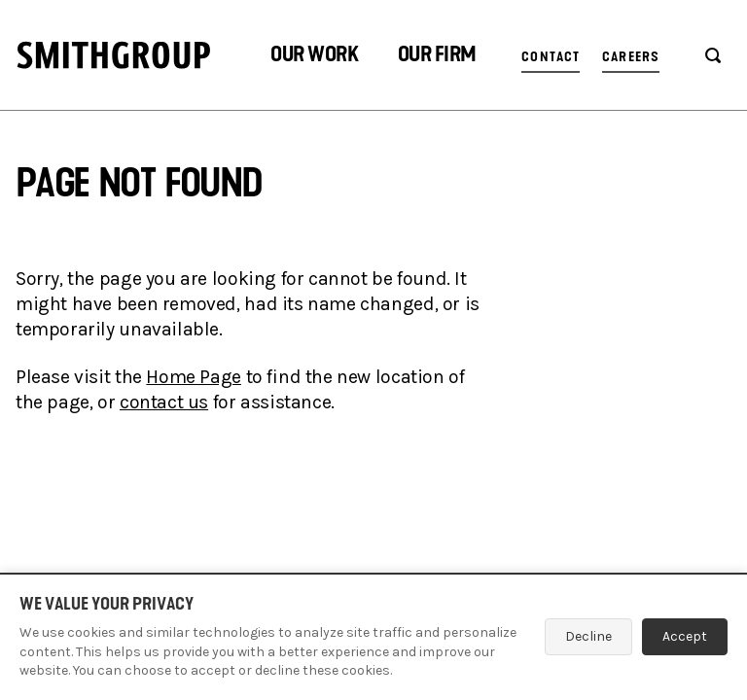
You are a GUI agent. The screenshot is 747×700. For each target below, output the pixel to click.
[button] (314, 57)
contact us (164, 402)
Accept (685, 636)
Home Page (194, 377)
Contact (551, 57)
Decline (588, 636)
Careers (631, 57)
